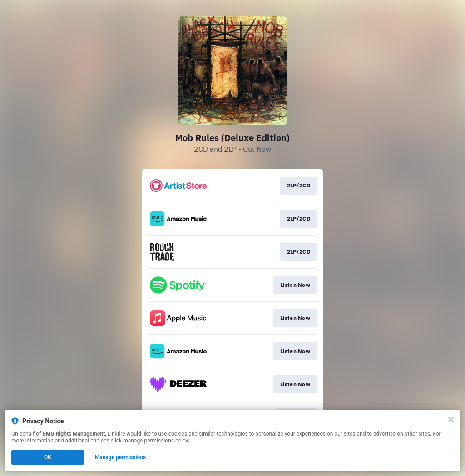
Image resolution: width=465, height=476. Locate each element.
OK (48, 457)
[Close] (451, 420)
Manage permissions (121, 457)
